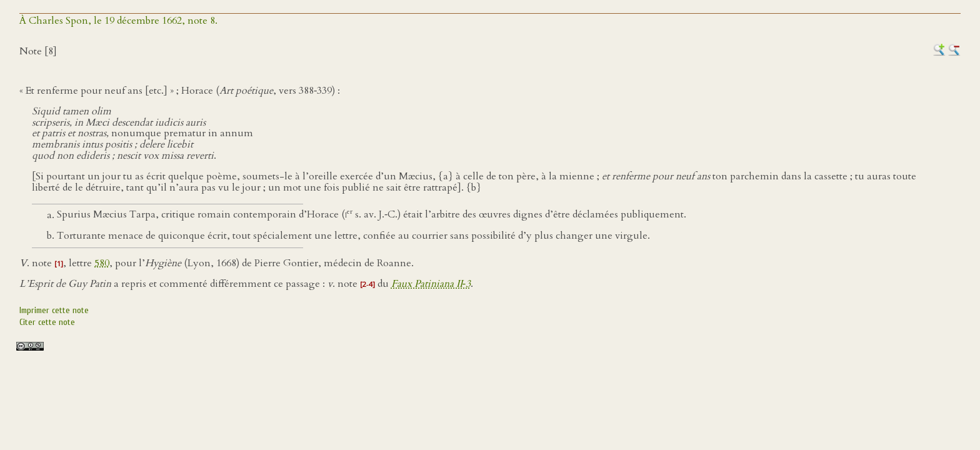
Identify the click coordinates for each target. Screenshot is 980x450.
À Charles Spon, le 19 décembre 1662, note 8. (118, 21)
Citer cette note (47, 322)
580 (102, 263)
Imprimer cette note (54, 310)
